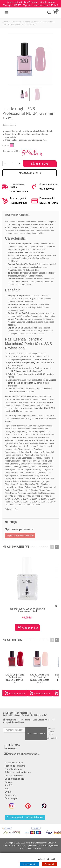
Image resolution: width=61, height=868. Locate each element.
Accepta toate (30, 864)
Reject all (49, 864)
